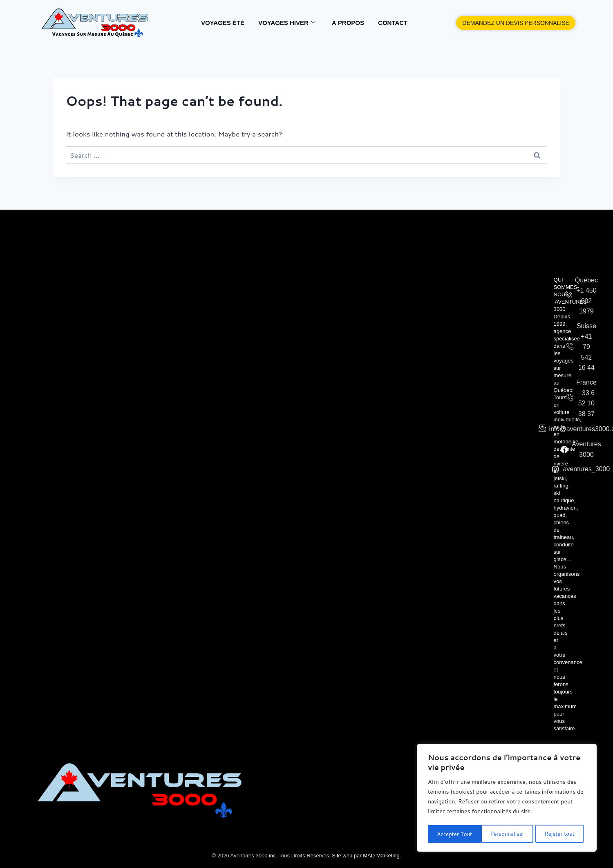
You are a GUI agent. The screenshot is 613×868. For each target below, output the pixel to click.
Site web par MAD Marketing (365, 856)
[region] (507, 799)
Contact (393, 23)
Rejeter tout (506, 834)
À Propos (348, 23)
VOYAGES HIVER (287, 23)
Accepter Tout (559, 834)
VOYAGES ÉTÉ (223, 23)
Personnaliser (454, 834)
